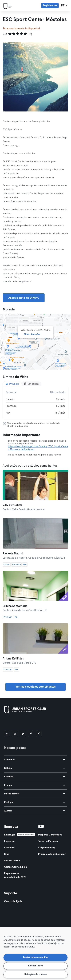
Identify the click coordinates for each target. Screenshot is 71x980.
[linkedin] (15, 734)
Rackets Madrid (13, 554)
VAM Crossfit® (13, 505)
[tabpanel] (35, 403)
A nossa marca (12, 861)
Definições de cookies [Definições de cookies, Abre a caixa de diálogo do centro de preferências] (35, 974)
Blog (7, 854)
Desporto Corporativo (50, 835)
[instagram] (7, 734)
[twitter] (23, 734)
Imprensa (9, 841)
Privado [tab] (12, 384)
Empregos (10, 835)
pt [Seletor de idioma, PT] (64, 5)
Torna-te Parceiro (48, 841)
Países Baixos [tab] (35, 794)
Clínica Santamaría (15, 606)
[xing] (39, 734)
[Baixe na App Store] (16, 723)
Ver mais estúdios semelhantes (35, 687)
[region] (35, 953)
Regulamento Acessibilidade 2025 (15, 875)
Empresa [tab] (31, 384)
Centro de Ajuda (13, 901)
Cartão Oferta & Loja (15, 867)
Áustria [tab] (35, 811)
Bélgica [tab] (35, 768)
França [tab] (35, 785)
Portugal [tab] (35, 802)
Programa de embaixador (52, 854)
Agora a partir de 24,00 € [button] (24, 298)
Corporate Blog (47, 848)
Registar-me (50, 5)
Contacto (9, 848)
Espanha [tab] (35, 777)
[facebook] (31, 734)
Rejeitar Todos (35, 966)
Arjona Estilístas (13, 659)
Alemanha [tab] (35, 760)
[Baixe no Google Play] (41, 723)
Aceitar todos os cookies (35, 957)
